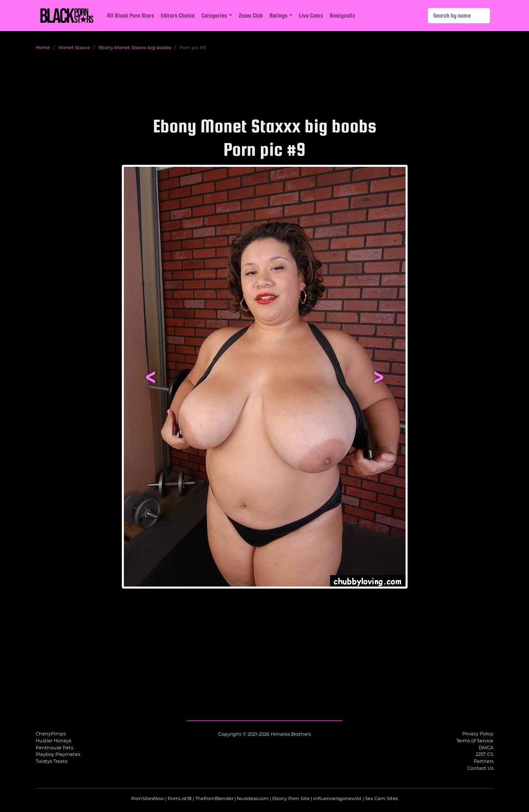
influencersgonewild (337, 798)
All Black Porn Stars (131, 15)
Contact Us (480, 768)
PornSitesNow (148, 798)
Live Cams (311, 15)
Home (43, 48)
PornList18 (180, 798)
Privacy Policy (478, 734)
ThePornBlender (214, 798)
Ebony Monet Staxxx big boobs (135, 48)
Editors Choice (178, 15)
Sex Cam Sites (381, 798)
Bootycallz (342, 15)
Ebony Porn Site (291, 798)
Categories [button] (214, 15)
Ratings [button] (278, 15)
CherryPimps (51, 734)
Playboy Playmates (58, 754)
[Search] (459, 16)
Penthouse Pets (54, 748)
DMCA (486, 748)
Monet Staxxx (74, 48)
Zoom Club (251, 15)
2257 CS (485, 754)
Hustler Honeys (53, 741)
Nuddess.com (253, 798)
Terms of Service (475, 741)
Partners (483, 761)
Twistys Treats (51, 761)
